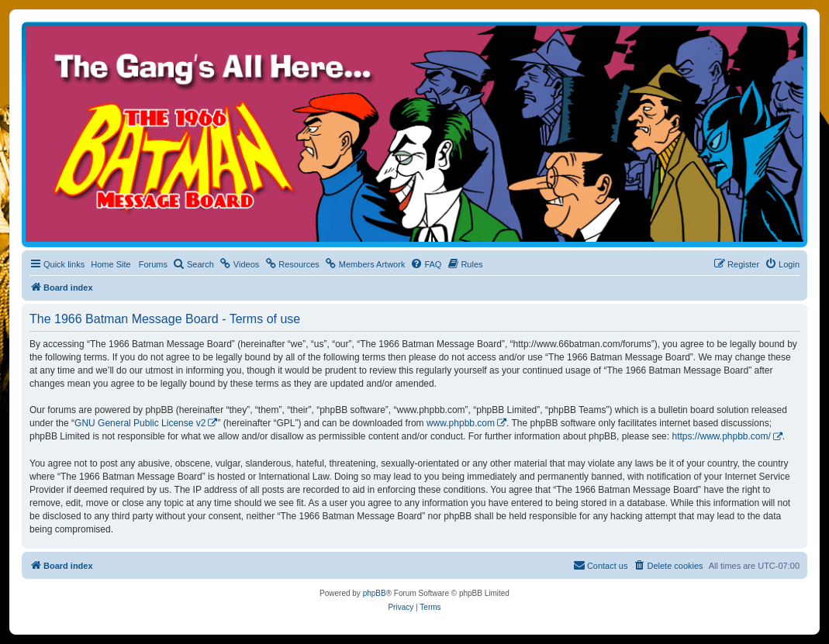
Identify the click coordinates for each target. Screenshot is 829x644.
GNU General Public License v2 (140, 423)
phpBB (375, 593)
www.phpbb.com (461, 423)
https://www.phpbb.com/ (721, 436)
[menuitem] (193, 264)
